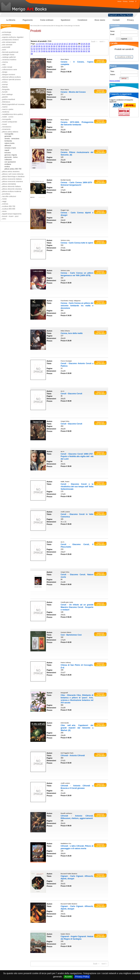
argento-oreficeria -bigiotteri (13, 37)
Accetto (68, 977)
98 (89, 51)
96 (84, 51)
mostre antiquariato (10, 122)
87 (62, 51)
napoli (7, 150)
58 (49, 49)
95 (82, 51)
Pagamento (28, 20)
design (5, 72)
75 (32, 51)
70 (79, 49)
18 (70, 44)
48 (84, 46)
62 (59, 49)
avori (4, 50)
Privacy (125, 1)
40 (64, 46)
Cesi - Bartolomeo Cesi (71, 635)
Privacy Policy (82, 977)
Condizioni (82, 20)
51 (32, 49)
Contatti (116, 20)
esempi (5, 84)
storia (4, 211)
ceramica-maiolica (9, 60)
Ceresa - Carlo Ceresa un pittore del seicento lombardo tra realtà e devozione (77, 306)
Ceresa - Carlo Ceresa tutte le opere (77, 243)
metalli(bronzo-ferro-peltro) (12, 114)
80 (44, 51)
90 (69, 51)
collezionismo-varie (10, 69)
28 (34, 46)
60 (54, 49)
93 (77, 51)
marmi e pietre (8, 109)
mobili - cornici (8, 117)
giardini (5, 97)
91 (72, 51)
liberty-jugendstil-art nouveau (13, 104)
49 (86, 46)
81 (47, 51)
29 (37, 46)
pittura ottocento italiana (11, 186)
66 (69, 49)
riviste (4, 199)
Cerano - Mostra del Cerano (73, 92)
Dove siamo (100, 20)
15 (62, 44)
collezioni (8, 159)
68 (74, 49)
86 (59, 51)
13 (57, 44)
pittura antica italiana (10, 132)
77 (37, 51)
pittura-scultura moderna (12, 191)
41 (67, 46)
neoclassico (7, 127)
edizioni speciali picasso (11, 79)
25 (86, 44)
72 (84, 49)
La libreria (11, 20)
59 (52, 49)
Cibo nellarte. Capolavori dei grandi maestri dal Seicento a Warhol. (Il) (77, 728)
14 (60, 44)
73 (86, 49)
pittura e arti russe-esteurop (13, 174)
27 (32, 46)
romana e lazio (10, 148)
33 (47, 46)
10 (50, 44)
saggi (4, 201)
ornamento (6, 129)
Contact (131, 1)
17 (67, 44)
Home (119, 1)
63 (62, 49)
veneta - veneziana (12, 139)
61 (57, 49)
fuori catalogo (7, 94)
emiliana (8, 164)
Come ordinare (47, 20)
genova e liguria (11, 155)
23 (82, 44)
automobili (6, 47)
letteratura (6, 102)
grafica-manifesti (9, 99)
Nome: (113, 31)
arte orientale (7, 45)
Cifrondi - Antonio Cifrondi (73, 756)
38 (59, 46)
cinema (5, 62)
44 (74, 46)
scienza (5, 204)
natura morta (9, 143)
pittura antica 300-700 (13, 169)
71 (82, 49)
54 (39, 49)
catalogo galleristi (9, 57)
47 (82, 46)
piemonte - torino (11, 157)
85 (57, 51)
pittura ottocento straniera (12, 189)
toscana (8, 153)
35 (52, 46)
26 (89, 44)
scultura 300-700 (9, 206)
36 (54, 46)
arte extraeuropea (9, 42)
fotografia (6, 89)
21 (77, 44)
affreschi (8, 146)
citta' (4, 65)
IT (136, 1)
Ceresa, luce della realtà (72, 333)
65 (67, 49)
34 (49, 46)
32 (44, 46)
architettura (7, 35)
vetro (4, 219)
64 (64, 49)
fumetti (5, 92)
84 (54, 51)
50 (89, 46)
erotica (5, 82)
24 (84, 44)
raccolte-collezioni (9, 196)
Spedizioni (65, 20)
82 (49, 51)
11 (52, 44)
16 (65, 44)
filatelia (5, 87)
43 (72, 46)
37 (57, 46)
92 (74, 51)
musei (5, 124)
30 (39, 46)
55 (42, 49)
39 (62, 46)
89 (67, 51)
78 (39, 51)
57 (47, 49)
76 (34, 51)
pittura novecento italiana (12, 179)
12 (55, 44)
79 (42, 51)
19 (72, 44)
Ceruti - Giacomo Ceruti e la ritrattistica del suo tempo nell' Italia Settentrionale (77, 487)
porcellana (6, 194)
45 (77, 46)
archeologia (7, 32)
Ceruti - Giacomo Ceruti (71, 394)
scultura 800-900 (9, 209)
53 (37, 49)
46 (79, 46)
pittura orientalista (9, 184)
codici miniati (7, 67)
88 (64, 51)
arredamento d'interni (10, 40)
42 (69, 46)
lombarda (8, 141)
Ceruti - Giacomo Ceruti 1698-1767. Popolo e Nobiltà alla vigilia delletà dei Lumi (77, 456)
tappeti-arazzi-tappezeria (12, 214)
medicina (6, 112)
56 (44, 49)
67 (72, 49)
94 (79, 51)
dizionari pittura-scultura (11, 77)
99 (32, 54)
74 (89, 49)
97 (86, 51)
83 (52, 51)
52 (34, 49)
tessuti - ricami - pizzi (10, 216)
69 (77, 49)
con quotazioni (10, 162)
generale (8, 136)
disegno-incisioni (9, 74)
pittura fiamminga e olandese (13, 176)
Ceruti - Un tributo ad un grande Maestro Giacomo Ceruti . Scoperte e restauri (77, 607)
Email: (112, 34)
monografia (7, 119)
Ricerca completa (115, 81)
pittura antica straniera (11, 171)
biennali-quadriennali (10, 52)
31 (42, 46)
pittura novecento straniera (12, 181)
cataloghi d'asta (8, 55)
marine (5, 107)
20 (74, 44)
